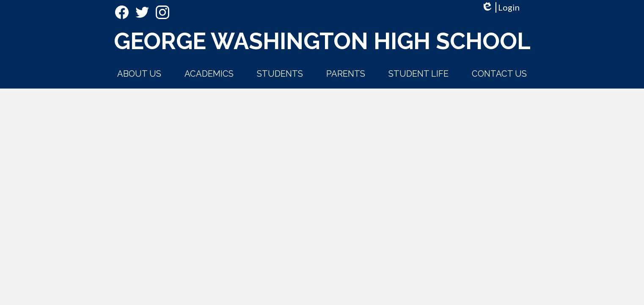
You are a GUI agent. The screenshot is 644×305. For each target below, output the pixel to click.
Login (500, 7)
